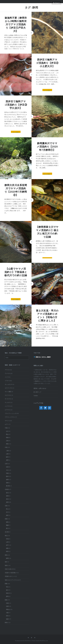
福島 (7, 548)
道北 (7, 493)
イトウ (7, 377)
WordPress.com (44, 641)
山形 (7, 542)
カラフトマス (9, 388)
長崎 (7, 483)
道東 (7, 502)
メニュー (57, 3)
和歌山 (8, 609)
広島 (7, 441)
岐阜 (7, 457)
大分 (7, 470)
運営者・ (36, 388)
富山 (7, 509)
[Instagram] (49, 408)
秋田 (7, 551)
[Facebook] (41, 408)
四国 (6, 519)
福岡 (7, 479)
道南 (7, 496)
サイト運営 (8, 392)
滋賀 (7, 619)
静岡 (7, 558)
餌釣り (7, 622)
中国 (6, 428)
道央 (7, 499)
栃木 (7, 590)
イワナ (7, 381)
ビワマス (7, 410)
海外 (6, 562)
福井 (7, 515)
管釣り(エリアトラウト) (12, 580)
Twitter (36, 396)
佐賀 (7, 467)
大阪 (7, 613)
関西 (6, 600)
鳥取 (7, 444)
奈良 (7, 616)
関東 (6, 584)
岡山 (7, 434)
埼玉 (7, 587)
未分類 (7, 532)
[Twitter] (45, 408)
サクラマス (8, 395)
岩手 (7, 545)
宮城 (7, 539)
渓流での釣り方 (9, 569)
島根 (7, 437)
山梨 (7, 454)
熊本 (7, 476)
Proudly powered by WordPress (23, 641)
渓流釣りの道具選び (11, 573)
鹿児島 (8, 486)
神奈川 (8, 593)
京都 (7, 603)
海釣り (7, 565)
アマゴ (7, 370)
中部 (6, 447)
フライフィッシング (11, 413)
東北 (6, 536)
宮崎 (7, 473)
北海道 (7, 489)
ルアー (7, 424)
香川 (7, 528)
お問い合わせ (42, 388)
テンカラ (7, 402)
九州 (6, 464)
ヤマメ (7, 421)
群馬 (7, 596)
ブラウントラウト (10, 417)
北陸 (6, 506)
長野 (7, 460)
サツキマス (8, 399)
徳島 (7, 522)
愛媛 (7, 525)
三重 (7, 451)
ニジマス (7, 406)
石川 (7, 512)
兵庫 (7, 606)
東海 (6, 555)
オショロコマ (9, 384)
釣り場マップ (37, 392)
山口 (7, 431)
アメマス (7, 373)
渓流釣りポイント (10, 576)
